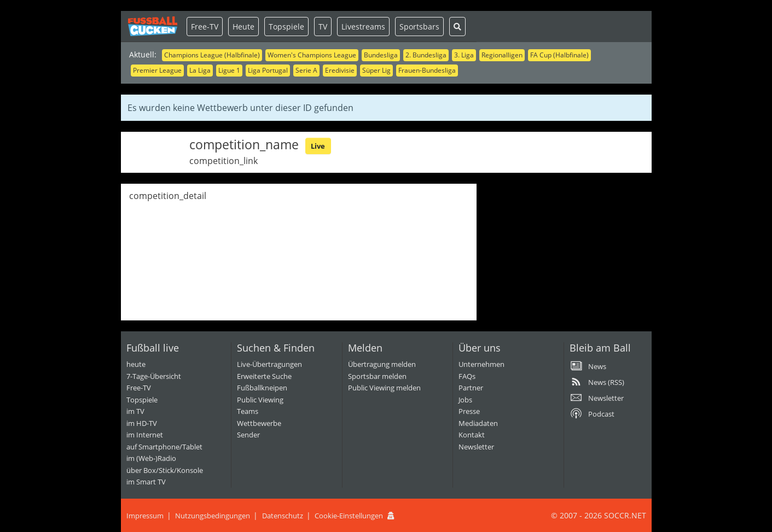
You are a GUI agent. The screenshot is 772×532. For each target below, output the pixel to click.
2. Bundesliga (426, 55)
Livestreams (363, 27)
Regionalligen (502, 55)
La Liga (200, 70)
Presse (469, 411)
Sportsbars (419, 27)
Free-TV (205, 27)
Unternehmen (481, 364)
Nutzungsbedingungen (213, 516)
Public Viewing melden (384, 388)
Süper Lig (376, 70)
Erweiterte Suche (264, 376)
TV (323, 27)
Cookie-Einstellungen (349, 516)
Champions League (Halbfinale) (212, 55)
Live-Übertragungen (269, 364)
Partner (471, 388)
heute (136, 364)
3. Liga (464, 55)
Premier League (157, 70)
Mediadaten (478, 423)
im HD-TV (142, 423)
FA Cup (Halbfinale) (559, 55)
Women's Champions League (312, 55)
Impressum (145, 516)
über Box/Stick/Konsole (165, 470)
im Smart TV (146, 482)
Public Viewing (260, 400)
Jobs (465, 400)
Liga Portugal (268, 70)
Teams (248, 411)
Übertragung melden (382, 364)
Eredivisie (340, 70)
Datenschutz (283, 516)
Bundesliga (381, 55)
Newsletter (476, 447)
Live (318, 146)
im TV (135, 411)
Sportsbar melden (377, 376)
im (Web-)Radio (151, 458)
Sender (248, 435)
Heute (243, 27)
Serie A (306, 70)
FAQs (467, 376)
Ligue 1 (229, 70)
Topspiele (286, 27)
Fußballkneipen (262, 388)
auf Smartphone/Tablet (164, 447)
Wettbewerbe (259, 423)
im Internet (145, 435)
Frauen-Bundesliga (427, 70)
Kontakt (472, 435)
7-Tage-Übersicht (154, 376)
